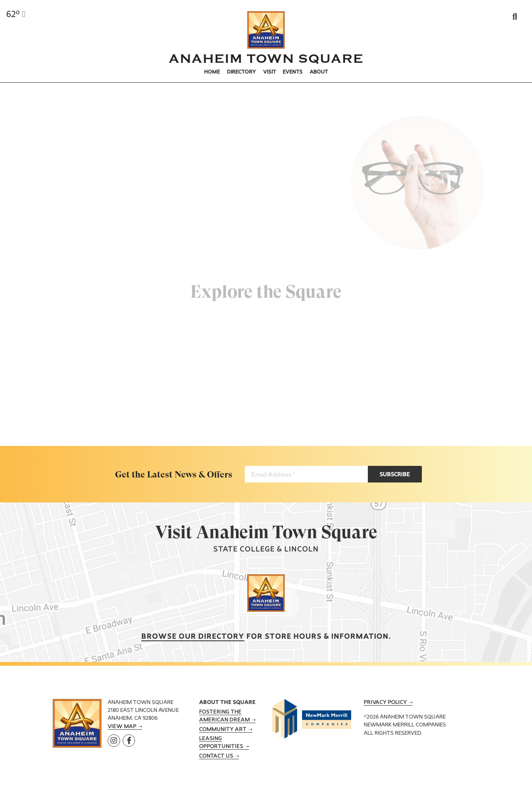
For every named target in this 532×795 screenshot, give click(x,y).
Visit (270, 72)
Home (212, 72)
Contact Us (216, 756)
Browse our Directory (193, 637)
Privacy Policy (385, 703)
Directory (241, 72)
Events (293, 72)
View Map (122, 727)
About (319, 72)
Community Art (223, 730)
